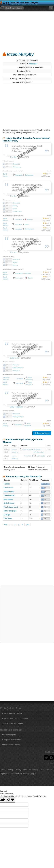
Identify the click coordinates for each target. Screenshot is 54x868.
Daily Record (9, 503)
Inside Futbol (9, 492)
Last (28, 525)
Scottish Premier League (13, 723)
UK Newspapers (9, 735)
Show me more (42, 433)
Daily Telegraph (10, 511)
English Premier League (12, 713)
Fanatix (7, 484)
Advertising (33, 770)
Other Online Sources (11, 745)
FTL (6, 3)
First (6, 525)
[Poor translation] (11, 800)
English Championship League (15, 718)
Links (42, 770)
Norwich (27, 456)
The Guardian (9, 495)
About (25, 770)
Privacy (18, 770)
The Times (8, 519)
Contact (49, 770)
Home (3, 770)
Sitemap (10, 770)
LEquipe (7, 515)
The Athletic (8, 488)
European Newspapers (12, 740)
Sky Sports (8, 499)
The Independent (11, 507)
